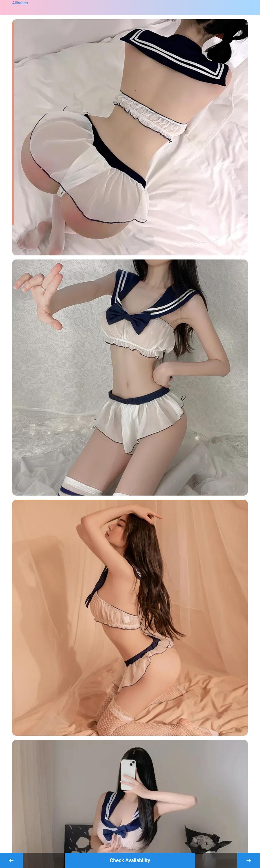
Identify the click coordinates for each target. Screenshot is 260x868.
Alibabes (20, 3)
